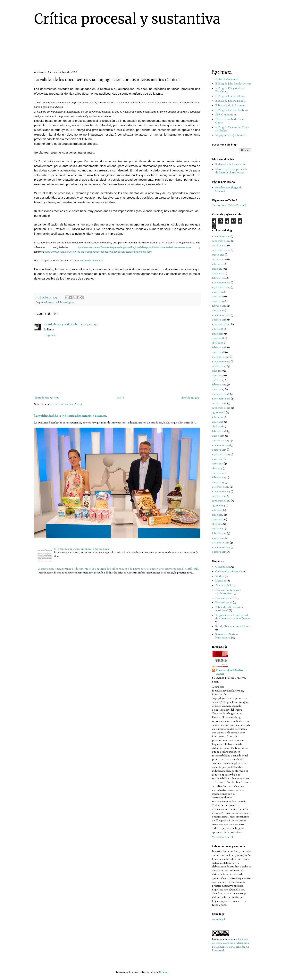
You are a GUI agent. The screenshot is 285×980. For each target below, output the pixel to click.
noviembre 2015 (221, 445)
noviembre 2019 (221, 283)
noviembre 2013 (221, 547)
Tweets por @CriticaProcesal (229, 206)
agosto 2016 (219, 413)
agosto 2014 (218, 506)
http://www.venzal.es (92, 261)
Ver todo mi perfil (222, 837)
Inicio (120, 398)
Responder (50, 335)
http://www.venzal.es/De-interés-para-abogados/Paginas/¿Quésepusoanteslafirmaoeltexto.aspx (98, 252)
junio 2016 (218, 422)
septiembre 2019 (221, 288)
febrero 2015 (219, 478)
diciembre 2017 (221, 357)
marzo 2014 (218, 529)
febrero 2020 (219, 278)
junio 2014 (218, 515)
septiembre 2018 (221, 325)
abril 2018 (217, 343)
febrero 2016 (219, 431)
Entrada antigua (190, 398)
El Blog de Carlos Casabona (232, 110)
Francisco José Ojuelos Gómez (229, 672)
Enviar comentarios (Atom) (66, 404)
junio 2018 (218, 334)
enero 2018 (218, 352)
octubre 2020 (219, 260)
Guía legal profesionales (229, 572)
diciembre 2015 (220, 441)
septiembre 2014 (221, 501)
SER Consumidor (226, 115)
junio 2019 (218, 292)
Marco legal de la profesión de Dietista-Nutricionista (231, 171)
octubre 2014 (219, 496)
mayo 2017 (218, 376)
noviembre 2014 (221, 492)
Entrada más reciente (47, 398)
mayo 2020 (218, 273)
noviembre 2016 (221, 399)
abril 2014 (217, 524)
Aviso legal (218, 920)
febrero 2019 (219, 306)
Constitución (223, 567)
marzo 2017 (218, 380)
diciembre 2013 (221, 543)
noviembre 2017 (221, 362)
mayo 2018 (218, 339)
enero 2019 (218, 311)
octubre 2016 (219, 404)
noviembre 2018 (221, 315)
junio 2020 (218, 269)
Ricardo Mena (52, 325)
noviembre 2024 (221, 236)
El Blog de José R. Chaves (230, 96)
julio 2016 (217, 417)
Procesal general (68, 303)
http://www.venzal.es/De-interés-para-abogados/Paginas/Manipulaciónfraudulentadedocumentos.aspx (134, 247)
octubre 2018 (219, 320)
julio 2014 (217, 510)
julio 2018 (217, 329)
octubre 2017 (219, 366)
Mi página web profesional (231, 135)
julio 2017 (217, 371)
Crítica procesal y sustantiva (127, 19)
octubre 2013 (219, 552)
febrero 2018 (219, 348)
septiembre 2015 (221, 454)
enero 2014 (218, 538)
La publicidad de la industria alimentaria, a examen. (71, 416)
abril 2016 (217, 427)
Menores (221, 581)
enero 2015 (218, 482)
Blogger (164, 972)
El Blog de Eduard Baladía (230, 101)
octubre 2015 (219, 450)
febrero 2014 (219, 533)
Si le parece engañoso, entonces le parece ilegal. (82, 549)
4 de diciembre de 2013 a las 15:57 (80, 325)
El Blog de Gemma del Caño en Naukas (232, 129)
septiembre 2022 (221, 250)
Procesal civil (53, 303)
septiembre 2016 (221, 408)
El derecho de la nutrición (230, 165)
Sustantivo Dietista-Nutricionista (226, 636)
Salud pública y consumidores (232, 627)
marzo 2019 (218, 301)
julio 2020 (217, 264)
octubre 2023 (219, 246)
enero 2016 (218, 436)
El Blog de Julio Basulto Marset (233, 84)
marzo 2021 (218, 255)
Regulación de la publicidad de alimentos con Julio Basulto (233, 617)
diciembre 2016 (221, 394)
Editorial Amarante (226, 79)
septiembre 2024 (221, 241)
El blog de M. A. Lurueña (230, 106)
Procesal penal (224, 603)
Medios (220, 576)
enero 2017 (218, 390)
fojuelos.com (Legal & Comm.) (229, 190)
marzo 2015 (218, 473)
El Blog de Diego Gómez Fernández (230, 90)
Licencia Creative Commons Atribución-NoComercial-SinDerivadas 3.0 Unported (231, 945)
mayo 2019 (218, 297)
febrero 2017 (219, 385)
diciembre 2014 (221, 487)
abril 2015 (217, 469)
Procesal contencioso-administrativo (228, 592)
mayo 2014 (218, 520)
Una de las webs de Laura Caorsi (230, 121)
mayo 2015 (218, 464)
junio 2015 (218, 459)
